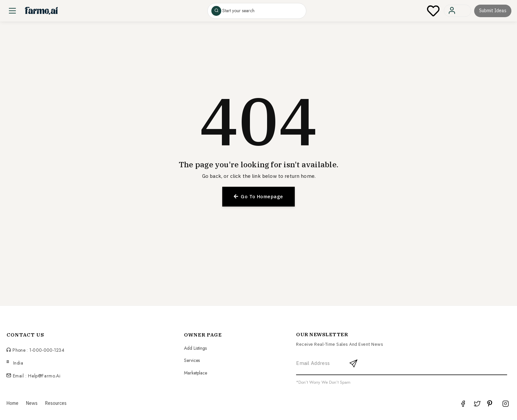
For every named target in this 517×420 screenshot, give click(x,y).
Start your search (238, 11)
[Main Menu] (12, 11)
